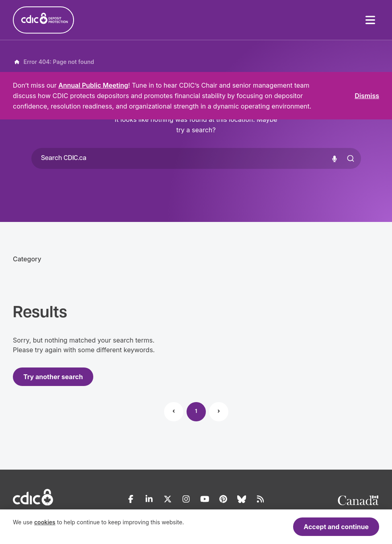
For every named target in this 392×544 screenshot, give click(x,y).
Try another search (53, 377)
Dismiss (367, 96)
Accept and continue (336, 527)
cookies (45, 522)
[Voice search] (335, 158)
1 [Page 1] (196, 412)
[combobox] (196, 158)
